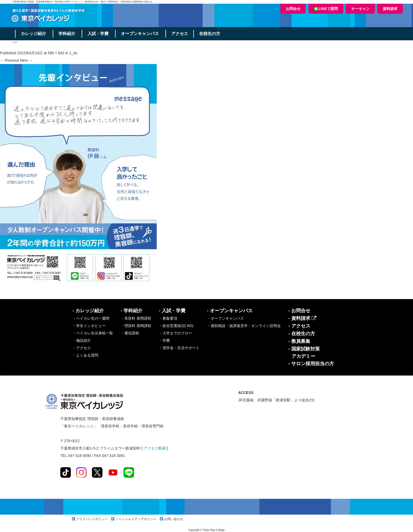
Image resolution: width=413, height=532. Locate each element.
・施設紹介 (82, 340)
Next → (26, 60)
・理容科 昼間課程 (136, 326)
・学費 (164, 340)
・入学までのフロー (175, 333)
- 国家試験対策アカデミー (304, 353)
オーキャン (360, 9)
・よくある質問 (85, 355)
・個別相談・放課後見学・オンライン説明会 (244, 326)
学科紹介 (67, 34)
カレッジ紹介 (33, 34)
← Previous (9, 60)
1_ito (73, 53)
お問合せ (293, 9)
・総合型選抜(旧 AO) (176, 326)
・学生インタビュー (89, 326)
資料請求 (390, 9)
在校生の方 (210, 34)
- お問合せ (299, 311)
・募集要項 (168, 318)
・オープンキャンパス (225, 318)
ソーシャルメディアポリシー (136, 519)
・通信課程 (130, 333)
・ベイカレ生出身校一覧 (93, 333)
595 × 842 (56, 53)
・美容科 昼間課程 (136, 318)
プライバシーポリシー (92, 519)
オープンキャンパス (140, 34)
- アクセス (299, 326)
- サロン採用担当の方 (311, 364)
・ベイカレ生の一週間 (91, 318)
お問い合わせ (174, 519)
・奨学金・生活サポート (179, 348)
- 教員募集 (299, 341)
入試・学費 (98, 34)
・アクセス (82, 348)
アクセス (180, 34)
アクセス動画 (155, 448)
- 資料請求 (302, 318)
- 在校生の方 (302, 334)
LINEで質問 (326, 9)
